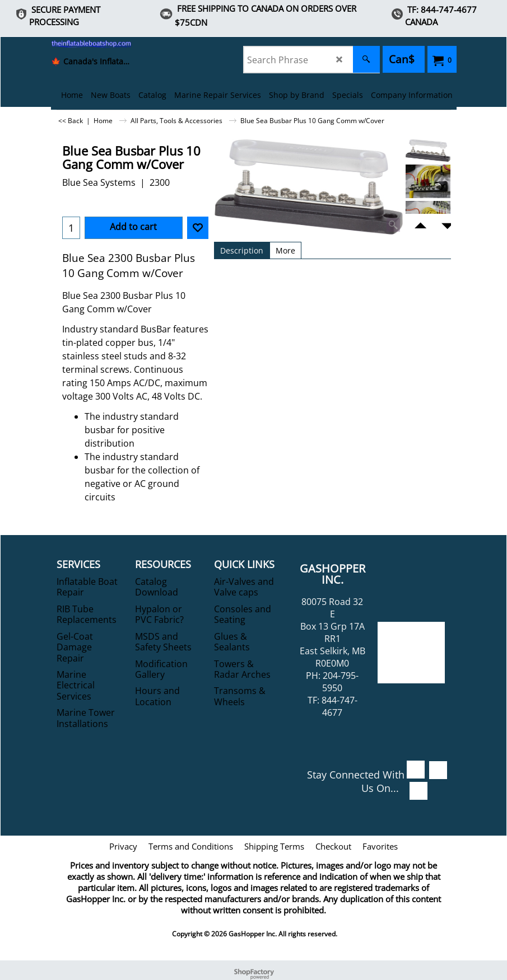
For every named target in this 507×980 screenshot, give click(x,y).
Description (242, 250)
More (285, 250)
